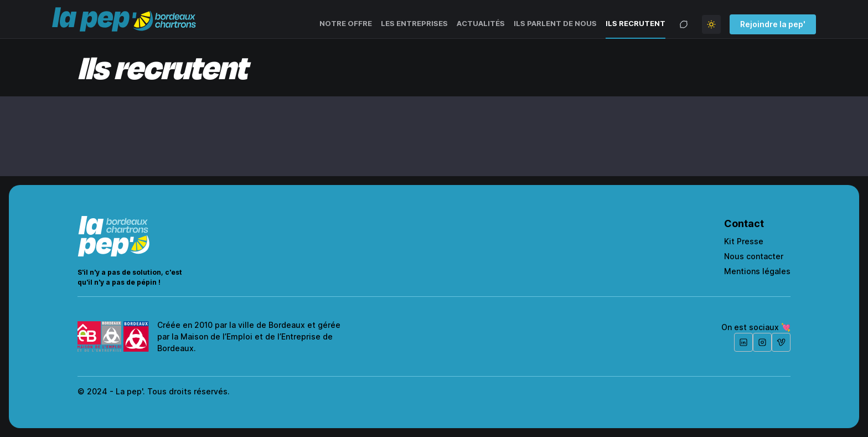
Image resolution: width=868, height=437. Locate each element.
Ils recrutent (635, 23)
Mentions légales (757, 271)
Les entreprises (414, 23)
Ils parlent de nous (555, 23)
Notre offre (346, 23)
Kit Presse (744, 241)
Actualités (481, 23)
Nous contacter (754, 256)
